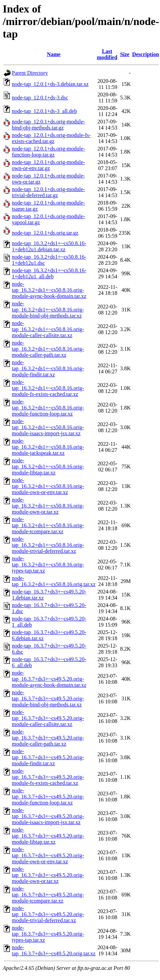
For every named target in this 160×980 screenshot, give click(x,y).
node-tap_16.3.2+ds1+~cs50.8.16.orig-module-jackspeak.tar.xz (48, 447)
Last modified (107, 54)
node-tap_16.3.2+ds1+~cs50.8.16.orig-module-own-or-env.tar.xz (48, 486)
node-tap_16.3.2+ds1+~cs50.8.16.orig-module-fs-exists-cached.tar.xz (48, 388)
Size (125, 54)
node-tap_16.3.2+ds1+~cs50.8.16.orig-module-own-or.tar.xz (48, 506)
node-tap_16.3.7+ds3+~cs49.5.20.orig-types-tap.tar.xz (48, 934)
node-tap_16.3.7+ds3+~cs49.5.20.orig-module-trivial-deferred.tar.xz (48, 914)
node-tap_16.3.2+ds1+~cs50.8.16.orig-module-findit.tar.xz (48, 368)
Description (146, 54)
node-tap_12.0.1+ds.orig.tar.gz (45, 233)
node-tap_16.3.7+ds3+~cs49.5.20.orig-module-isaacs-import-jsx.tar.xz (48, 816)
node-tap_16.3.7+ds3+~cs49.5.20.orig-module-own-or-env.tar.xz (48, 855)
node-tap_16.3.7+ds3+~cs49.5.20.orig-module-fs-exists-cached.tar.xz (48, 777)
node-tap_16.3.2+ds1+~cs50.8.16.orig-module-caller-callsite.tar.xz (48, 329)
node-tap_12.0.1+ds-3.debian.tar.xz (50, 84)
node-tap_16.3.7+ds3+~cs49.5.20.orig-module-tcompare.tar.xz (48, 895)
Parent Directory (30, 73)
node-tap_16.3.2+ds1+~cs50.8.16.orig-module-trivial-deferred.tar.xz (48, 545)
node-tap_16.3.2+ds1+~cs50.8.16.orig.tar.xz (54, 581)
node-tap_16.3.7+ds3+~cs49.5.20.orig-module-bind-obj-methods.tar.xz (48, 698)
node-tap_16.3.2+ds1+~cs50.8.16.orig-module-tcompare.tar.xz (48, 525)
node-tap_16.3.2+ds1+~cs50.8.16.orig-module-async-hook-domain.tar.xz (49, 290)
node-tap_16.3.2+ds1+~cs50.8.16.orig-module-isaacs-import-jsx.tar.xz (48, 427)
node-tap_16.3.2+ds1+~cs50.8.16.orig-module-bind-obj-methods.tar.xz (48, 310)
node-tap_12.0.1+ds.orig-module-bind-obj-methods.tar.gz (48, 125)
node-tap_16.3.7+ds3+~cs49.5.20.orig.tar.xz (54, 950)
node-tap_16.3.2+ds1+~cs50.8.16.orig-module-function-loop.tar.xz (48, 408)
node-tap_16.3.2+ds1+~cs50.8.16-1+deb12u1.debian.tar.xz (49, 246)
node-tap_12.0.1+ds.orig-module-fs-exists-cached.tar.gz (51, 138)
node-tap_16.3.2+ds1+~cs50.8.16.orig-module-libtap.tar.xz (48, 466)
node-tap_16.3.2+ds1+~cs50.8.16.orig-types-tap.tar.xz (48, 565)
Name (54, 54)
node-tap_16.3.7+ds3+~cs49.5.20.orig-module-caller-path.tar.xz (48, 738)
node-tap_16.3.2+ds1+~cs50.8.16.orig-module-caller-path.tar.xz (48, 349)
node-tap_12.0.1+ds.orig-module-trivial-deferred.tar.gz (48, 192)
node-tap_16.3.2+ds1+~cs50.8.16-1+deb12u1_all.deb (49, 273)
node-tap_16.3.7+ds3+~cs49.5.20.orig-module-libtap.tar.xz (48, 836)
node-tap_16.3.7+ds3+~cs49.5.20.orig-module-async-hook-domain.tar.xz (49, 679)
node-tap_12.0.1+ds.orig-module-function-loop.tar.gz (48, 152)
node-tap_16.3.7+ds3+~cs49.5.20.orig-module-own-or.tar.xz (48, 875)
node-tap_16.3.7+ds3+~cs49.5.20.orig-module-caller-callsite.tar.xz (48, 718)
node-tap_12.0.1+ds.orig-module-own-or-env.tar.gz (48, 165)
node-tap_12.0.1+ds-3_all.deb (44, 111)
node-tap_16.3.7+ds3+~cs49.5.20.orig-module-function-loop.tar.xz (48, 797)
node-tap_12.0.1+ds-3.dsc (40, 98)
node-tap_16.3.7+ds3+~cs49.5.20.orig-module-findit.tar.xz (48, 757)
